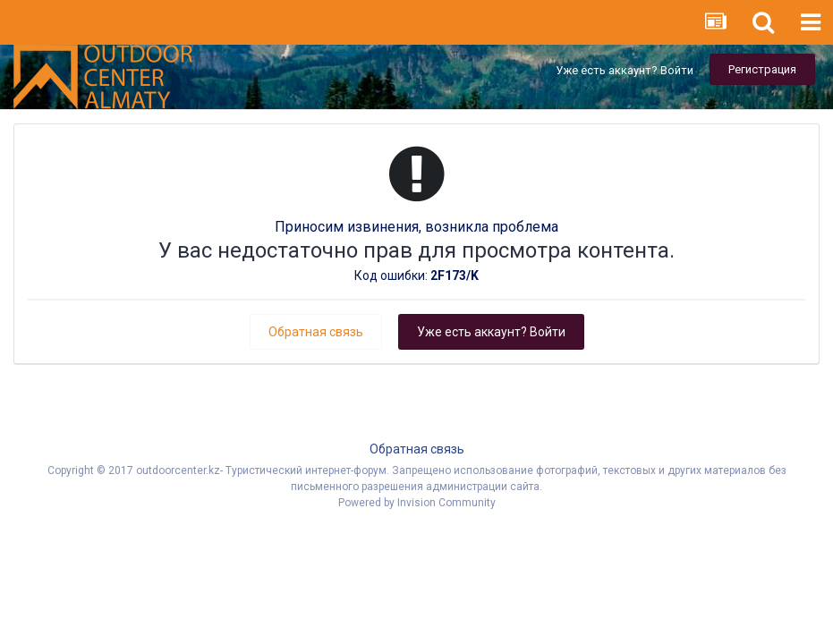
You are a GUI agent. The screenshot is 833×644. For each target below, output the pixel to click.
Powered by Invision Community (417, 503)
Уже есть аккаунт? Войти (625, 70)
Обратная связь (316, 332)
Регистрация (762, 69)
